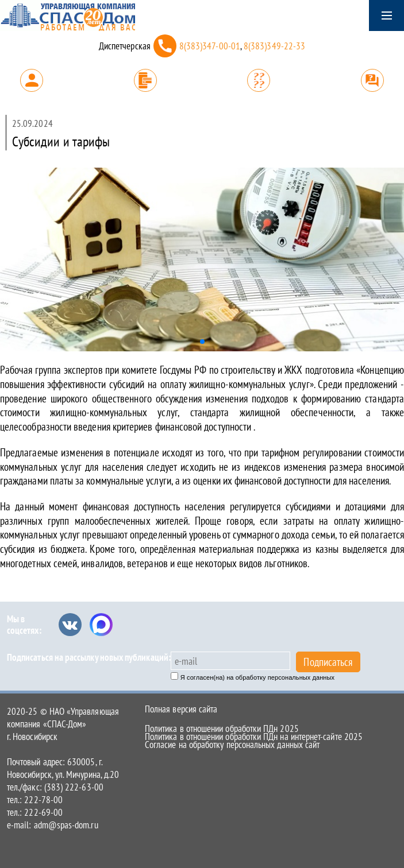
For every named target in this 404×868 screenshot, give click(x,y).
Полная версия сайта (181, 709)
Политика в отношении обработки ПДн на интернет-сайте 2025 (254, 737)
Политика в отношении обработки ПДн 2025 (222, 728)
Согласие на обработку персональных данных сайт (232, 745)
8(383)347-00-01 (210, 46)
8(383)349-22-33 (274, 46)
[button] (202, 342)
